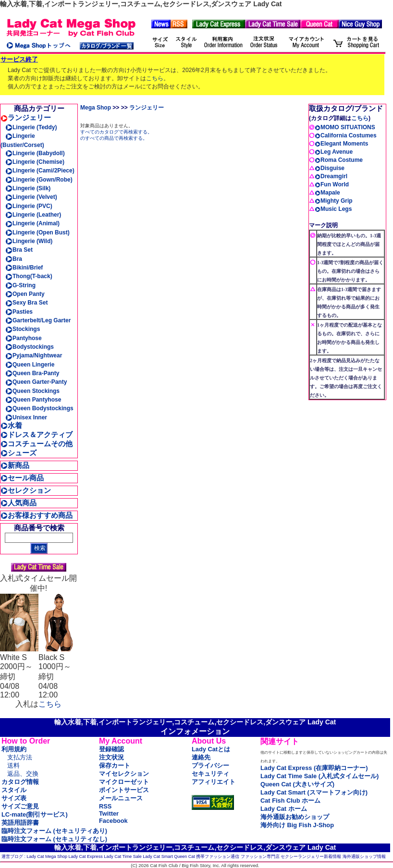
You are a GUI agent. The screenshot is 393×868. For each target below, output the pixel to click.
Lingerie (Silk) (28, 188)
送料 (13, 765)
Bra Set (19, 250)
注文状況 (111, 757)
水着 (11, 425)
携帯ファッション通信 (218, 856)
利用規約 (14, 749)
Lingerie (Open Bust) (37, 232)
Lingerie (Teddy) (31, 127)
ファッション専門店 (260, 856)
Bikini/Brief (24, 268)
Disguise (330, 168)
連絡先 (201, 757)
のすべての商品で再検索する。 (114, 138)
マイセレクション (124, 774)
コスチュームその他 (37, 444)
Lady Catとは (211, 749)
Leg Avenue (334, 152)
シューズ (18, 453)
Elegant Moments (341, 144)
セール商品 (22, 478)
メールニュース (121, 798)
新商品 (15, 465)
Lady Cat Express (86, 856)
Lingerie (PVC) (29, 206)
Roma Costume (339, 160)
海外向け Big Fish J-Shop (297, 825)
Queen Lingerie (30, 365)
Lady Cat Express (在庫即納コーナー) (314, 768)
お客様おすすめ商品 (37, 515)
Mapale (327, 193)
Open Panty (25, 294)
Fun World (332, 184)
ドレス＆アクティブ (37, 434)
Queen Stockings (32, 391)
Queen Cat (184, 856)
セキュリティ (210, 774)
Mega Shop (96, 108)
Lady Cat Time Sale (123, 856)
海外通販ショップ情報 (364, 856)
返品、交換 (23, 774)
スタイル (14, 790)
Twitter (109, 813)
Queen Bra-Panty (32, 373)
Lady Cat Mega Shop (47, 856)
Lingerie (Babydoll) (35, 153)
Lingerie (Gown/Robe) (39, 180)
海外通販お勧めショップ (295, 817)
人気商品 (18, 503)
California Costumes (346, 135)
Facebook (113, 821)
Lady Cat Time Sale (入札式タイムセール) (319, 776)
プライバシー (210, 765)
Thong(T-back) (29, 276)
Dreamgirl (331, 176)
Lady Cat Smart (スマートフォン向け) (314, 792)
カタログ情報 (20, 782)
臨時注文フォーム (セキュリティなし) (54, 839)
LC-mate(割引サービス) (35, 814)
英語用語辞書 (20, 823)
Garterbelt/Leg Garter (38, 320)
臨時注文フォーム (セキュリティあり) (54, 831)
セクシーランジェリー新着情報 (311, 856)
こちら (155, 78)
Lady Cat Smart (158, 856)
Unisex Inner (26, 417)
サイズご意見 (20, 806)
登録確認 (111, 749)
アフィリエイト (214, 782)
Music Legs (333, 209)
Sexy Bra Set (26, 303)
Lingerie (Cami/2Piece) (40, 171)
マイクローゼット (124, 782)
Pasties (19, 312)
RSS (105, 806)
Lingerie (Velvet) (31, 197)
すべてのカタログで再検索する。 (116, 132)
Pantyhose (24, 338)
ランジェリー (26, 117)
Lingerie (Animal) (32, 223)
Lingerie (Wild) (29, 241)
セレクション (26, 490)
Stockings (23, 329)
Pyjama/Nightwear (34, 355)
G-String (20, 285)
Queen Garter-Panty (36, 382)
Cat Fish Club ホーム (290, 801)
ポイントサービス (124, 790)
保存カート (115, 765)
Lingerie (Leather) (33, 215)
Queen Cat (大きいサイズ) (297, 784)
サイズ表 (14, 798)
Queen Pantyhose (33, 400)
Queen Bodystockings (39, 408)
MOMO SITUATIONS (345, 127)
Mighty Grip (334, 201)
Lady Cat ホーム (284, 809)
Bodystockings (30, 347)
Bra (14, 259)
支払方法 (20, 757)
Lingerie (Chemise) (35, 162)
